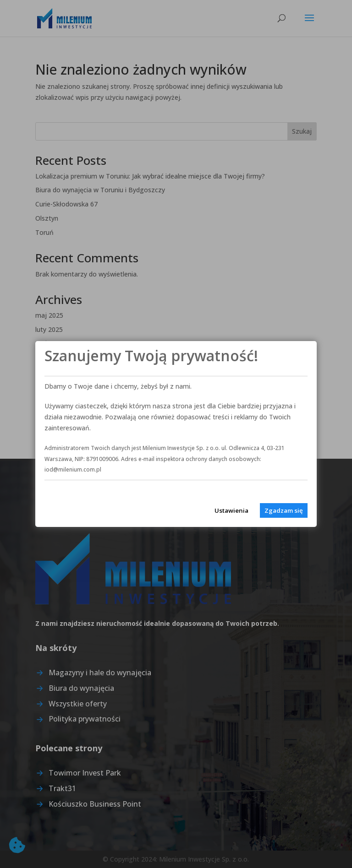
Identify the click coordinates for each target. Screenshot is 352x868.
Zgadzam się (284, 510)
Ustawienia (231, 510)
